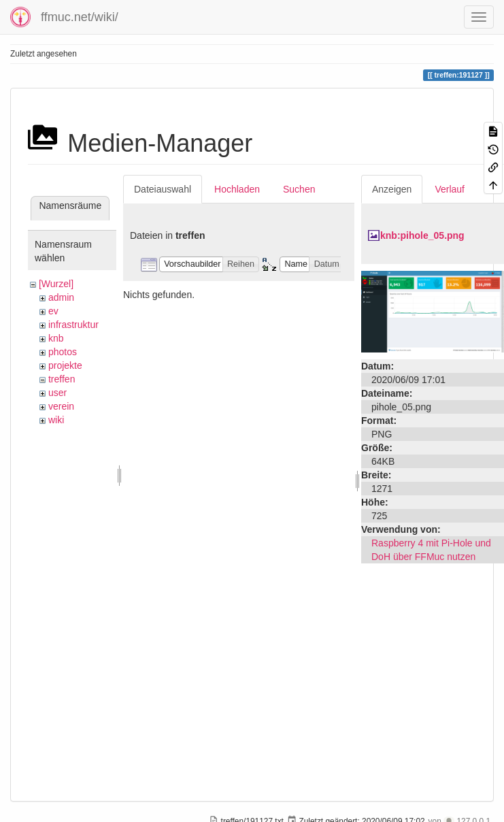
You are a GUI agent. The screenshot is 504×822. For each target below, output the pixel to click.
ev (53, 311)
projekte (65, 365)
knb (56, 338)
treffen (62, 379)
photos (63, 352)
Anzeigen (392, 189)
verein (61, 406)
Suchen (299, 189)
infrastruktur (73, 325)
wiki (56, 420)
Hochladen (237, 189)
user (57, 393)
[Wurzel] (56, 284)
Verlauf (450, 189)
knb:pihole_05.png (422, 235)
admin (61, 297)
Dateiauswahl (163, 189)
